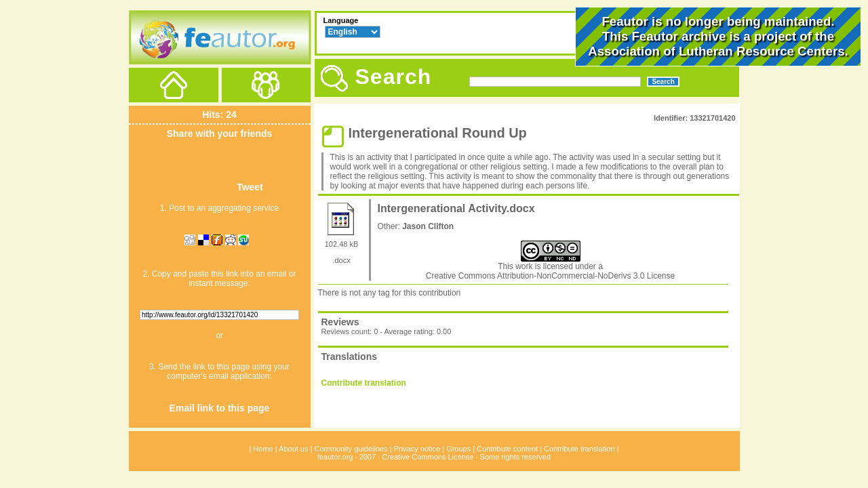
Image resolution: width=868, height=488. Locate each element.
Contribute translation (364, 383)
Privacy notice (417, 449)
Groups (458, 449)
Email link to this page (220, 408)
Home (263, 449)
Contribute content (507, 449)
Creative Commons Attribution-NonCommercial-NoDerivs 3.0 (536, 276)
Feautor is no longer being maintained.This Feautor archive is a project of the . (718, 36)
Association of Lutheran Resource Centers (716, 51)
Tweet (250, 187)
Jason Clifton (428, 226)
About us (293, 449)
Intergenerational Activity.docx (456, 208)
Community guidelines (351, 449)
